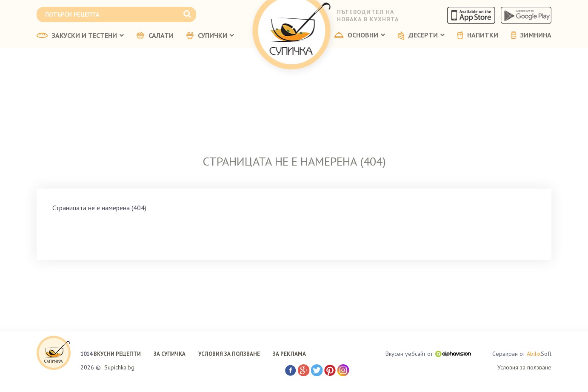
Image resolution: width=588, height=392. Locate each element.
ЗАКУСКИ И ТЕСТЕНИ (80, 36)
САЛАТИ (155, 36)
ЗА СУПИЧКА (170, 354)
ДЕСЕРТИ (421, 36)
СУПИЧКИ (210, 36)
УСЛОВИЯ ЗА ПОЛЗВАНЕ (229, 354)
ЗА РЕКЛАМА (289, 354)
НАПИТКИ (478, 35)
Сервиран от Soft (522, 354)
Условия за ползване (524, 367)
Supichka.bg (119, 367)
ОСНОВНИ (360, 35)
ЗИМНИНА (531, 35)
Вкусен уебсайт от (428, 354)
